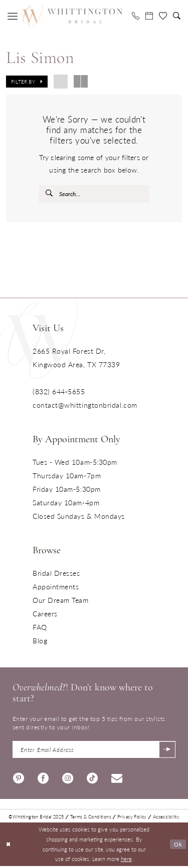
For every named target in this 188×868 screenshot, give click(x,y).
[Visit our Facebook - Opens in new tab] (43, 779)
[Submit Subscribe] (167, 751)
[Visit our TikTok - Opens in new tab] (92, 779)
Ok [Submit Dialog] (178, 846)
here (126, 860)
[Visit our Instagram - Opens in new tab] (68, 779)
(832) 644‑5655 (59, 392)
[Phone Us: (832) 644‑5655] (136, 16)
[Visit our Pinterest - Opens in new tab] (19, 779)
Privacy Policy (132, 819)
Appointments (56, 587)
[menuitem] (13, 16)
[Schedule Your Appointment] (149, 16)
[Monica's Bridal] (71, 16)
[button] (13, 16)
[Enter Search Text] (94, 194)
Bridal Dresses (56, 574)
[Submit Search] (50, 194)
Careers (45, 614)
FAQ (40, 628)
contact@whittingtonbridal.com (85, 406)
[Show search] (177, 16)
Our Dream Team (61, 601)
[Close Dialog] (9, 846)
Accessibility (166, 819)
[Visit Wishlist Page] (163, 16)
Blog (40, 641)
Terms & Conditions (91, 819)
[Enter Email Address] (94, 751)
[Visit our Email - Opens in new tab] (117, 779)
